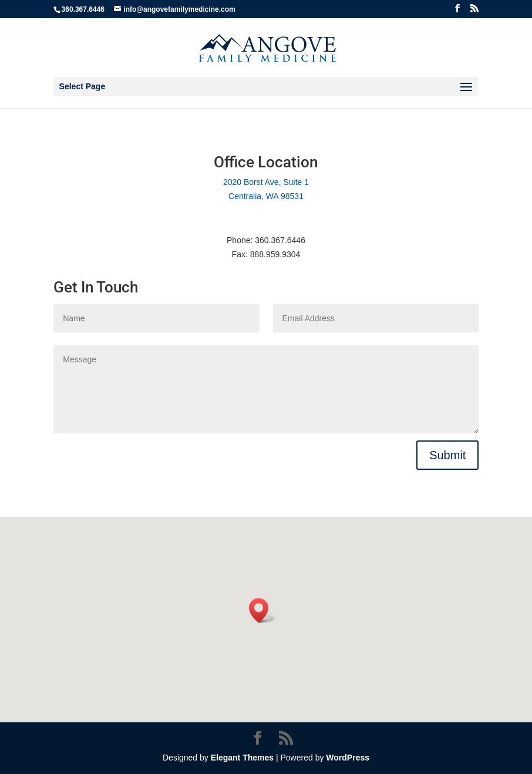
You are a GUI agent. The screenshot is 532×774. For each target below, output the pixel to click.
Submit (447, 455)
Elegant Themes (242, 758)
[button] (262, 610)
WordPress (348, 758)
